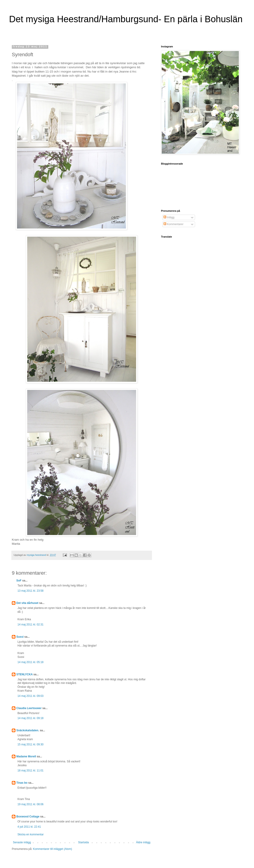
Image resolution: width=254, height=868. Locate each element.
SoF (19, 581)
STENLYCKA (24, 674)
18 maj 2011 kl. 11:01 (31, 771)
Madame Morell (26, 756)
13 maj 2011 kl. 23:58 (31, 591)
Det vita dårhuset (27, 603)
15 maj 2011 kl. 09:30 (31, 744)
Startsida (83, 842)
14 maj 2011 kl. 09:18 (31, 718)
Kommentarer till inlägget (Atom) (52, 849)
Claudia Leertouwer (29, 708)
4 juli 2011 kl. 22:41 (29, 827)
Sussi (20, 637)
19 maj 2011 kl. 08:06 (31, 804)
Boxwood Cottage (28, 817)
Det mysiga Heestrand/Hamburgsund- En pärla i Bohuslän (126, 19)
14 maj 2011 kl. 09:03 (31, 696)
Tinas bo (22, 783)
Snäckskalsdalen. (28, 730)
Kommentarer (173, 224)
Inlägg (169, 217)
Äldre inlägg (143, 842)
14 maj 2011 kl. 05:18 (31, 662)
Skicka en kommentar (31, 834)
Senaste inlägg (22, 842)
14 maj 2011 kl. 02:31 (31, 625)
